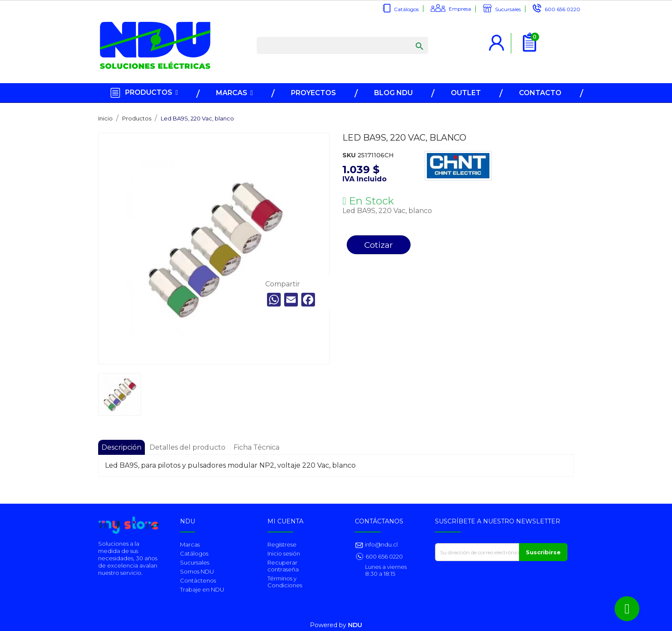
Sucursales (508, 9)
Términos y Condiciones (285, 582)
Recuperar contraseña (283, 566)
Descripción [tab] (121, 447)
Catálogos (406, 9)
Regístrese (282, 544)
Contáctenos (198, 580)
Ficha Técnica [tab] (256, 447)
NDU (355, 625)
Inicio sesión (284, 553)
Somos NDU (197, 571)
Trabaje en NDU (202, 589)
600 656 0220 (562, 9)
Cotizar (379, 245)
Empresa (460, 9)
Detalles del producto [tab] (187, 447)
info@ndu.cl (381, 544)
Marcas (190, 544)
